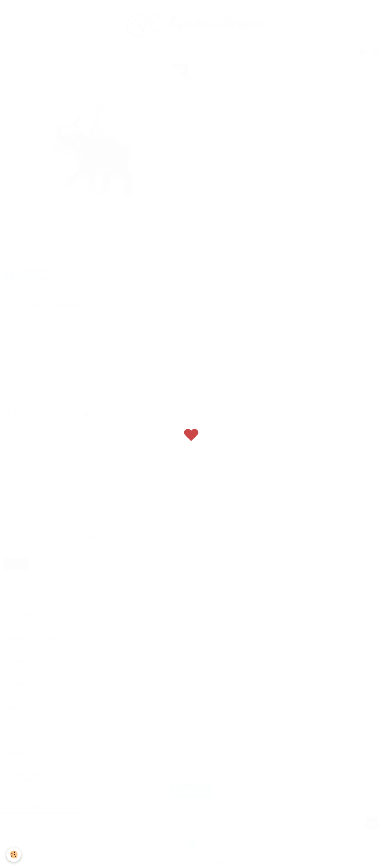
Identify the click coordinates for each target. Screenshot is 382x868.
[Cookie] (14, 855)
